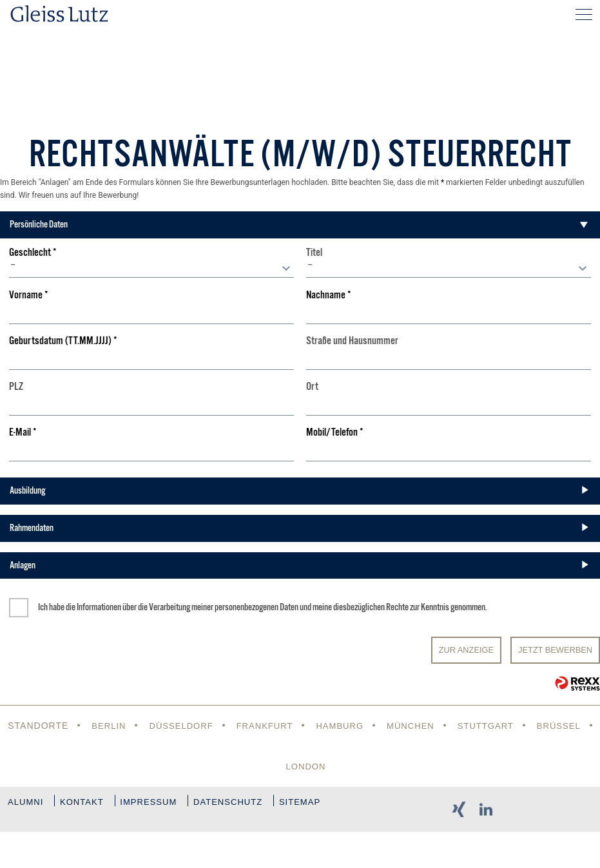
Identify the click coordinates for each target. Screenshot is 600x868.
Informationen (99, 607)
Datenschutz (259, 807)
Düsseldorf (209, 726)
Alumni (27, 807)
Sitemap (41, 847)
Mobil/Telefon (335, 433)
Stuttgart (527, 726)
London (341, 766)
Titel (314, 253)
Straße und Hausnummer (352, 341)
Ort (312, 387)
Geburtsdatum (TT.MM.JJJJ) (63, 341)
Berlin (134, 726)
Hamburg (375, 726)
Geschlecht (33, 253)
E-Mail (23, 433)
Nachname (329, 295)
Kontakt (92, 807)
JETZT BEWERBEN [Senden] (555, 650)
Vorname (29, 295)
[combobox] (151, 268)
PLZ (16, 387)
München (449, 726)
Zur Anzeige (466, 650)
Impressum (169, 807)
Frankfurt (296, 726)
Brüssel (273, 766)
